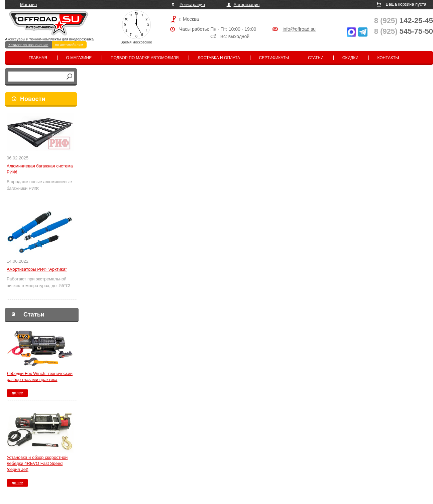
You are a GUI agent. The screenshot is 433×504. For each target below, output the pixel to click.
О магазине (79, 58)
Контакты (388, 58)
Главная (38, 58)
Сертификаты (274, 58)
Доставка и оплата (219, 58)
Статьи (316, 58)
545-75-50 (404, 31)
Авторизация (247, 5)
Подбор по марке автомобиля (145, 58)
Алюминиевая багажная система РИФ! (40, 169)
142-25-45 (404, 21)
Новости (33, 99)
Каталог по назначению (28, 45)
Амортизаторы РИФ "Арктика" (37, 269)
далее (17, 393)
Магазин (28, 5)
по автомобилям (69, 45)
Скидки (350, 58)
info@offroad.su (299, 29)
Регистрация (192, 5)
